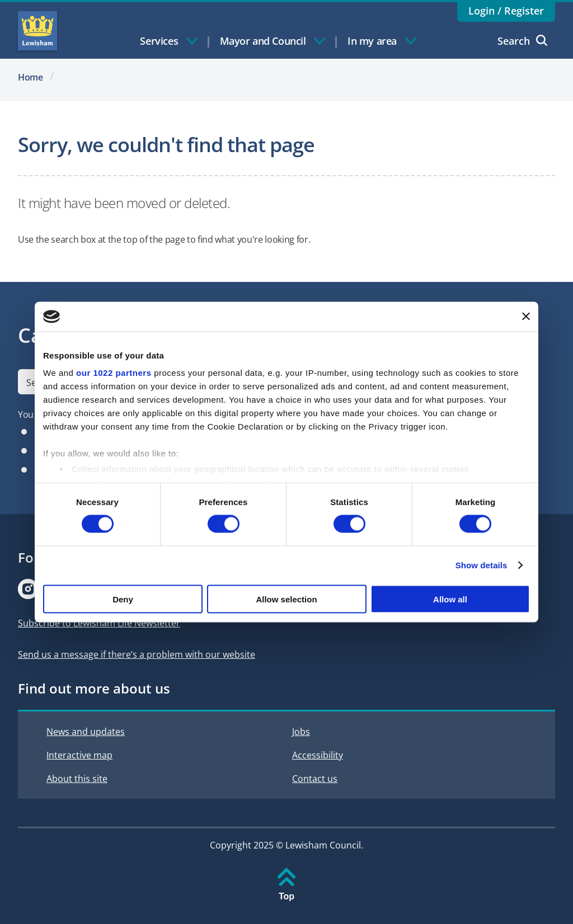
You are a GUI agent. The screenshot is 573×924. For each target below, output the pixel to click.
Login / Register (506, 11)
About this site (77, 779)
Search (522, 41)
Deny (123, 599)
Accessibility (318, 755)
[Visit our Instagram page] (28, 589)
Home (30, 77)
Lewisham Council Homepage (37, 31)
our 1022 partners (114, 373)
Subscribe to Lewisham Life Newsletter (99, 623)
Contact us (315, 779)
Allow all (450, 599)
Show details (482, 565)
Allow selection (286, 599)
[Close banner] (526, 317)
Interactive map (79, 755)
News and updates (86, 732)
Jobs (301, 732)
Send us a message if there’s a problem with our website (137, 654)
